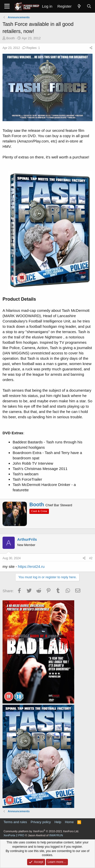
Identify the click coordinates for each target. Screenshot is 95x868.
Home (69, 822)
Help (58, 822)
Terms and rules (15, 822)
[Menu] (7, 6)
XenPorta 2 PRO (14, 835)
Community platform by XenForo (41, 831)
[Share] (91, 48)
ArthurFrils (27, 539)
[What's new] (79, 6)
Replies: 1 (31, 48)
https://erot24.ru (31, 566)
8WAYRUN (56, 835)
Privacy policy (41, 822)
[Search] (89, 6)
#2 (91, 558)
